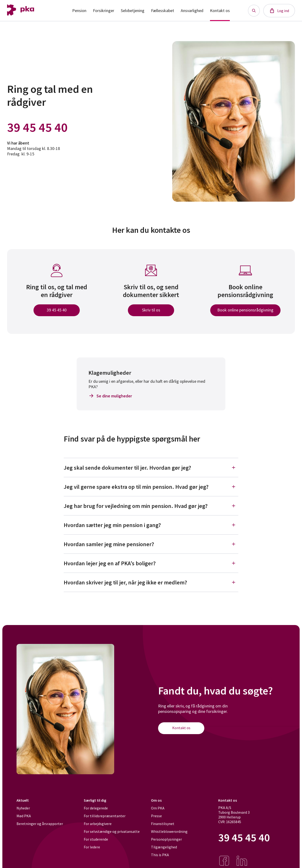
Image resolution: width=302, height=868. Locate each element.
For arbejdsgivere (98, 824)
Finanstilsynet (163, 824)
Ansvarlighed (192, 11)
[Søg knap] (254, 11)
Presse (156, 816)
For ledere (92, 847)
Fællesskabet (163, 11)
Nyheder (23, 808)
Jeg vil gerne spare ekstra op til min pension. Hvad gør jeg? (151, 487)
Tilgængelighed (164, 847)
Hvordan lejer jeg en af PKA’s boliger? (151, 563)
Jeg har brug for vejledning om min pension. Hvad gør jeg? (151, 506)
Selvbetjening (133, 11)
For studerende (96, 839)
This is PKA (160, 855)
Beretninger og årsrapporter (40, 824)
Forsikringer (104, 11)
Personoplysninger (166, 839)
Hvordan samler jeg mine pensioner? (151, 544)
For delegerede (96, 808)
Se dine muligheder (110, 396)
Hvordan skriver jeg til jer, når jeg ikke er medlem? (151, 582)
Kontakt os (220, 11)
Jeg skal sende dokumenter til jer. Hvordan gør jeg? (151, 468)
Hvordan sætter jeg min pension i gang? (151, 525)
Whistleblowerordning (169, 831)
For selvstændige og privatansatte (112, 831)
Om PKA (158, 808)
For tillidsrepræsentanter (105, 816)
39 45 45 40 (37, 127)
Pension (79, 11)
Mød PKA (24, 816)
